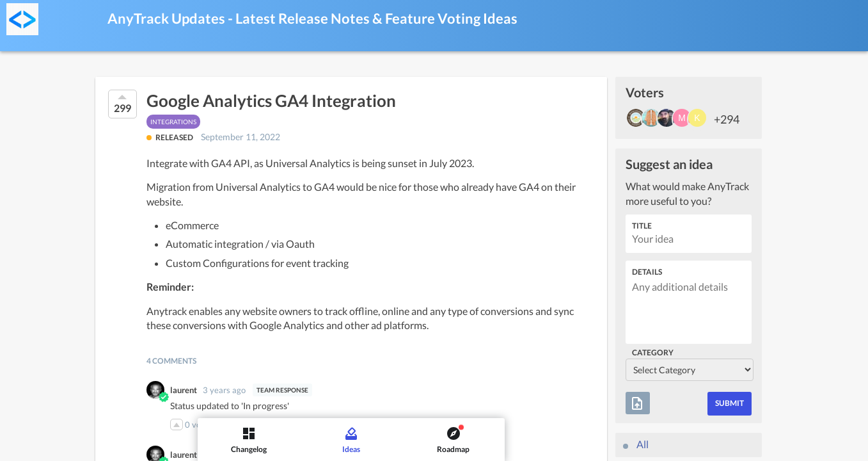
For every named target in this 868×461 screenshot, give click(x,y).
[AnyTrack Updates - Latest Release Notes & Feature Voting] (22, 19)
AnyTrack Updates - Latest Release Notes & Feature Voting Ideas (312, 18)
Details (647, 272)
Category (653, 352)
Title (642, 226)
